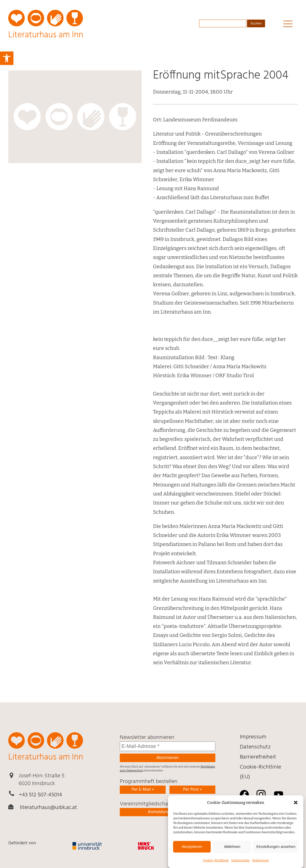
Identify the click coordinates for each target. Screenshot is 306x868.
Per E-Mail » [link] (143, 790)
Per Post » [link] (192, 790)
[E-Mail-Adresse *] (168, 746)
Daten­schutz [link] (255, 747)
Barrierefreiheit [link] (258, 757)
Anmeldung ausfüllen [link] (168, 812)
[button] (296, 810)
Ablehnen (232, 854)
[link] (7, 58)
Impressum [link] (253, 737)
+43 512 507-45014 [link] (40, 795)
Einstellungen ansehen (276, 854)
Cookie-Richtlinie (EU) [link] (260, 772)
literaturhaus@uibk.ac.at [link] (48, 808)
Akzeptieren (192, 854)
